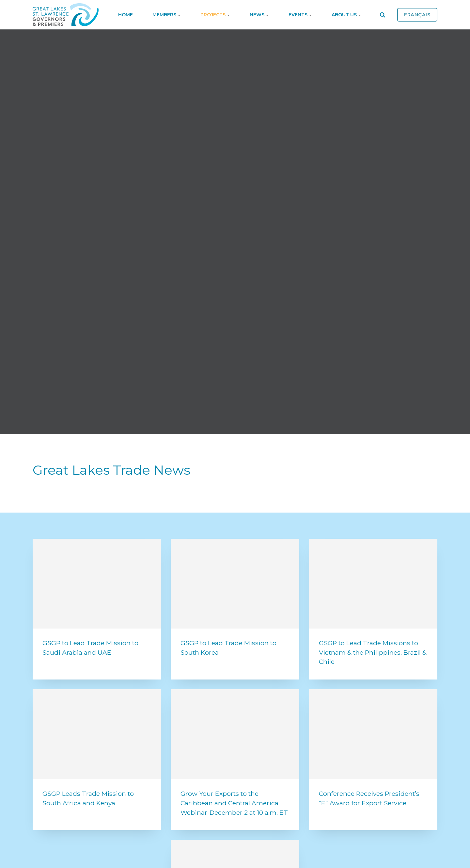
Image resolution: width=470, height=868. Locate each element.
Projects (215, 15)
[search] (383, 15)
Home (125, 15)
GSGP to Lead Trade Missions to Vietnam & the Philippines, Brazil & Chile (373, 652)
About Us (346, 15)
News (259, 15)
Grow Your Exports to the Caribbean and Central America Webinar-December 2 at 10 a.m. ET (234, 803)
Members (167, 15)
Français (417, 15)
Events (300, 15)
